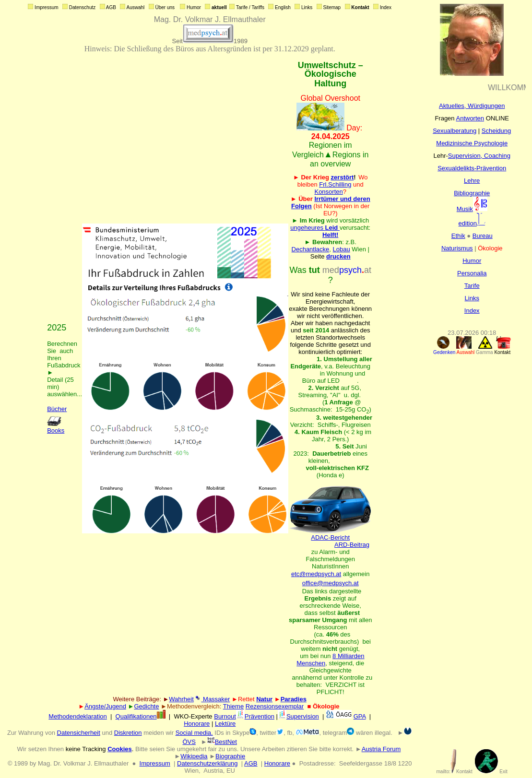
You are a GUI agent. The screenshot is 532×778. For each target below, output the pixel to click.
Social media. (194, 733)
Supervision (298, 716)
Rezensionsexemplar (275, 706)
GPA (360, 716)
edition (472, 223)
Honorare (197, 724)
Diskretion (128, 733)
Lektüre (225, 724)
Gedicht (145, 706)
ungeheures (315, 228)
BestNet (222, 742)
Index (472, 311)
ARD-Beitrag (352, 545)
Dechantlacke (311, 249)
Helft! (330, 235)
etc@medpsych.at (316, 574)
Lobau (342, 249)
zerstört (343, 177)
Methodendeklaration (77, 716)
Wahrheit (181, 699)
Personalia (472, 273)
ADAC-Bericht (330, 535)
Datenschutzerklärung (207, 763)
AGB (251, 763)
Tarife (472, 286)
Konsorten (328, 192)
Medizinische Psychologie (472, 143)
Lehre (472, 181)
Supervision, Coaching (479, 156)
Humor (472, 261)
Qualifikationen (141, 716)
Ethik (458, 236)
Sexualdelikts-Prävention (472, 168)
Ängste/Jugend (105, 706)
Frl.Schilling (335, 184)
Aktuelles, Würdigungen (472, 106)
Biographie (230, 756)
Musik (472, 209)
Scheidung (496, 131)
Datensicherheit (79, 733)
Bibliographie (472, 193)
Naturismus (457, 248)
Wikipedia (194, 756)
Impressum (155, 763)
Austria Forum (381, 749)
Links (472, 298)
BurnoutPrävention (244, 716)
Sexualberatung (455, 131)
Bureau (483, 236)
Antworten (470, 118)
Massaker (215, 699)
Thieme (233, 706)
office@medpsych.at (331, 583)
